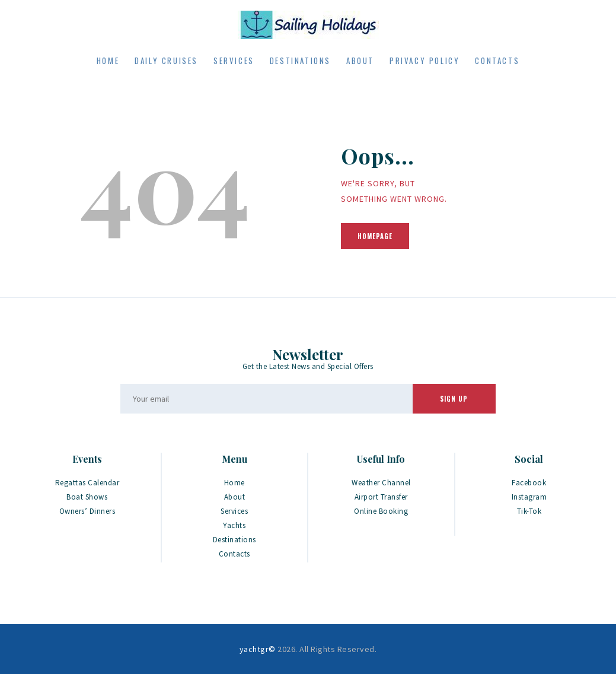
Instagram (529, 497)
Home (234, 483)
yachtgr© (258, 649)
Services (234, 511)
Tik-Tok (529, 511)
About (235, 497)
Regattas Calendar (87, 483)
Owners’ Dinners (87, 511)
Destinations (234, 540)
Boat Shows (87, 497)
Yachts (234, 525)
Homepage (375, 236)
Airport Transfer (381, 497)
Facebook (529, 483)
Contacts (234, 554)
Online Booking (381, 511)
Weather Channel (381, 483)
